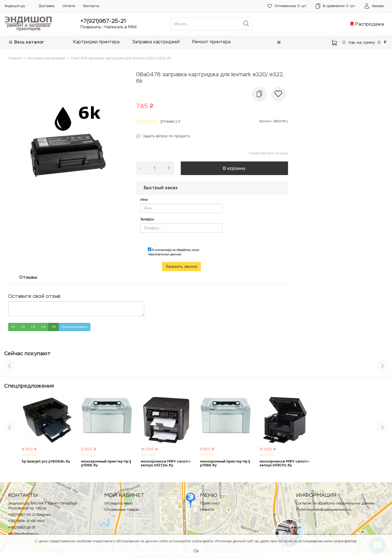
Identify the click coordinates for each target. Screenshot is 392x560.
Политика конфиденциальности (324, 509)
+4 (43, 327)
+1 (13, 327)
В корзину (234, 168)
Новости (207, 509)
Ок (196, 551)
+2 (23, 327)
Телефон (147, 219)
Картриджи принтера (96, 42)
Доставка (47, 6)
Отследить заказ (118, 503)
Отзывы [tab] (28, 277)
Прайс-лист (210, 503)
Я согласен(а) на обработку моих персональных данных (174, 252)
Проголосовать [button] (74, 327)
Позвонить (91, 27)
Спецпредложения (29, 386)
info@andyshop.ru (23, 534)
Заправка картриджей (156, 42)
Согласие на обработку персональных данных (335, 503)
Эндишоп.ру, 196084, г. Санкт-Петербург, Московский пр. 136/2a (43, 506)
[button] (279, 42)
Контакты (91, 6)
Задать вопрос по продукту (166, 136)
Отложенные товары (122, 509)
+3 (33, 327)
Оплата (69, 6)
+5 (53, 327)
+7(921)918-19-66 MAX (26, 521)
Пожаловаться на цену (269, 153)
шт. (287, 6)
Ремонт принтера (211, 42)
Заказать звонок (181, 267)
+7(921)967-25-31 (22, 527)
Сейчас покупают (27, 353)
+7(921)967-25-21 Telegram (30, 515)
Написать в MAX (121, 27)
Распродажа (370, 24)
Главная (15, 58)
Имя (144, 200)
